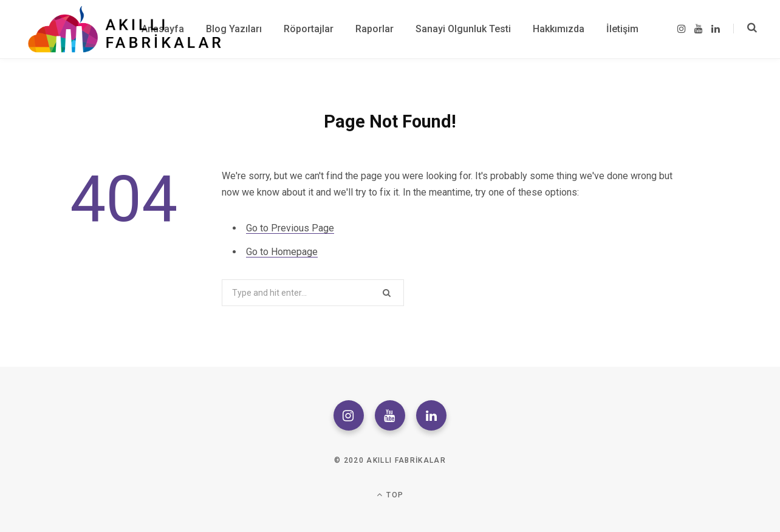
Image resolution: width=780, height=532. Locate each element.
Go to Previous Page (290, 228)
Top (390, 495)
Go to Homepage (282, 252)
